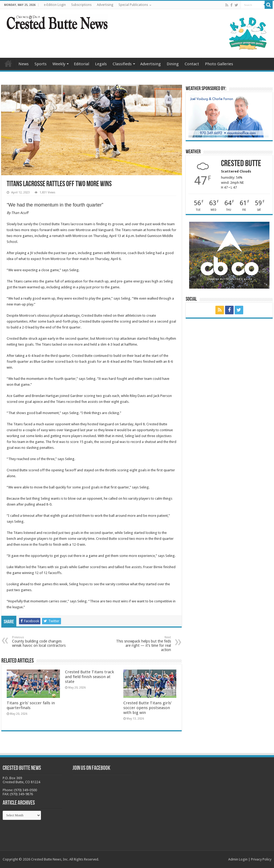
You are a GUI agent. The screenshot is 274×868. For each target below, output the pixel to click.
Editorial (81, 64)
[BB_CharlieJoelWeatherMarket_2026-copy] (229, 116)
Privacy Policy (261, 859)
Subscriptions (81, 5)
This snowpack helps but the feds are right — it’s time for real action (144, 644)
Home (8, 63)
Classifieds (122, 64)
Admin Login (238, 859)
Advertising (105, 5)
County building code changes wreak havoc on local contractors (39, 642)
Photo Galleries (219, 64)
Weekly (59, 64)
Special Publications (133, 5)
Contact (192, 64)
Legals (101, 64)
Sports (41, 64)
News (24, 64)
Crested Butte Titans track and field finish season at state (90, 677)
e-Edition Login (55, 5)
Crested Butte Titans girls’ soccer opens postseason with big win (148, 708)
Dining (173, 64)
